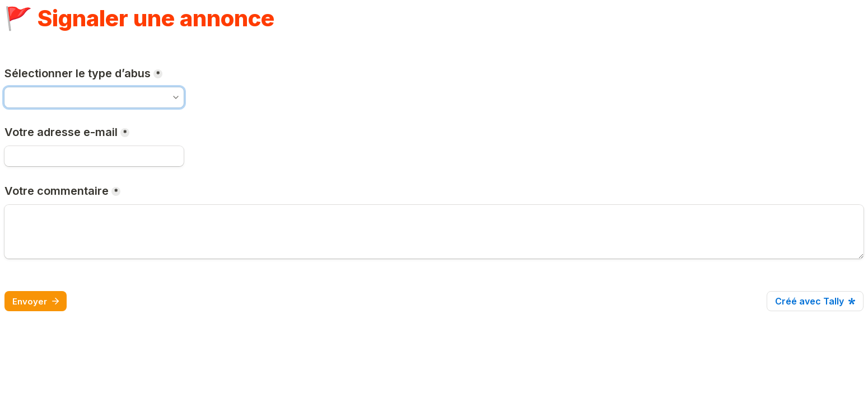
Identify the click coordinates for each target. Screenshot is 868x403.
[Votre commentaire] (434, 232)
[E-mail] (94, 156)
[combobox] (94, 97)
